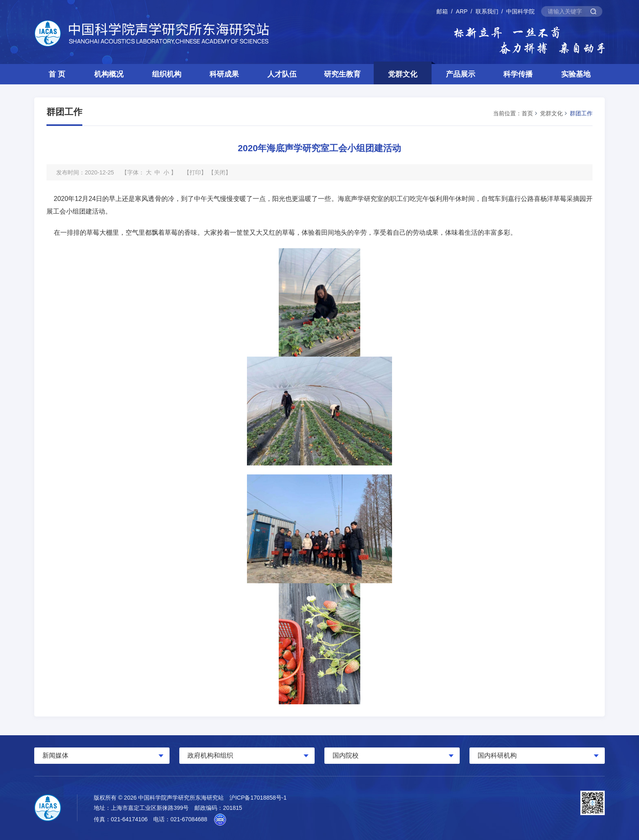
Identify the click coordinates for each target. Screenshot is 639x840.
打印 (195, 172)
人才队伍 (282, 74)
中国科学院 (520, 11)
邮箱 (442, 11)
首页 (527, 113)
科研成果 (224, 74)
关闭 (220, 172)
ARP (462, 11)
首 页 (57, 74)
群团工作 (581, 113)
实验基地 (576, 74)
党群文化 (403, 74)
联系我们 (487, 11)
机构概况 (109, 74)
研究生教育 (342, 74)
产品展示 (461, 74)
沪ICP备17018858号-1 (258, 798)
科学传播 (518, 74)
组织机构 (167, 74)
